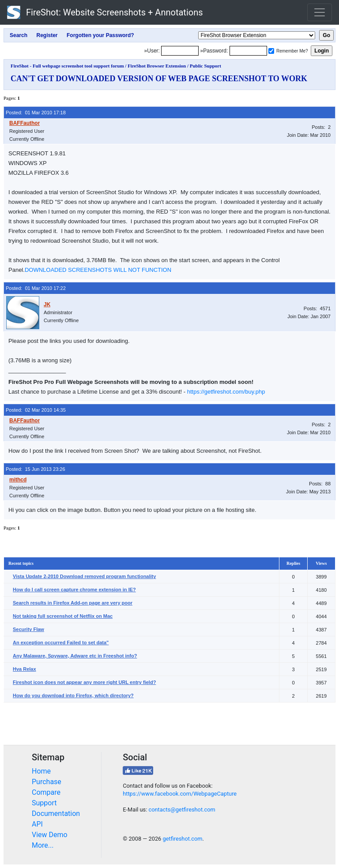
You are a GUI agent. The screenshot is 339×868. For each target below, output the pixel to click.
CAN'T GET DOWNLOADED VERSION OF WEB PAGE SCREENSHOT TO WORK (159, 79)
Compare (46, 792)
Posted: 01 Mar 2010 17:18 (36, 113)
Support (44, 803)
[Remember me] (271, 51)
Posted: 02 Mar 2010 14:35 (36, 410)
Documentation (56, 814)
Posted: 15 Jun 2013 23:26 (36, 469)
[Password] (248, 51)
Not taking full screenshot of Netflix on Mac (63, 616)
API (37, 824)
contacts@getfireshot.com (182, 810)
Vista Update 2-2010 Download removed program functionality (84, 576)
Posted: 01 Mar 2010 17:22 (36, 288)
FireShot (105, 12)
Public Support (205, 66)
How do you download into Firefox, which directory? (73, 695)
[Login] (180, 51)
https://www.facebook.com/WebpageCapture (180, 794)
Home (41, 771)
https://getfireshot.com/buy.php (226, 392)
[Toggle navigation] (320, 12)
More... (43, 845)
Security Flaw (28, 629)
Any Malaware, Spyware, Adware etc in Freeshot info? (75, 656)
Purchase (47, 782)
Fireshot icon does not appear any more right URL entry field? (84, 682)
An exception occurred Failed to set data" (61, 643)
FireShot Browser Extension (157, 66)
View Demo (50, 835)
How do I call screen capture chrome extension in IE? (74, 590)
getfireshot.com (182, 839)
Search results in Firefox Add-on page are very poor (73, 603)
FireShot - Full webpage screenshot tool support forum (67, 66)
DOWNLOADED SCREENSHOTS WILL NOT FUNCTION (98, 270)
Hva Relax (24, 669)
